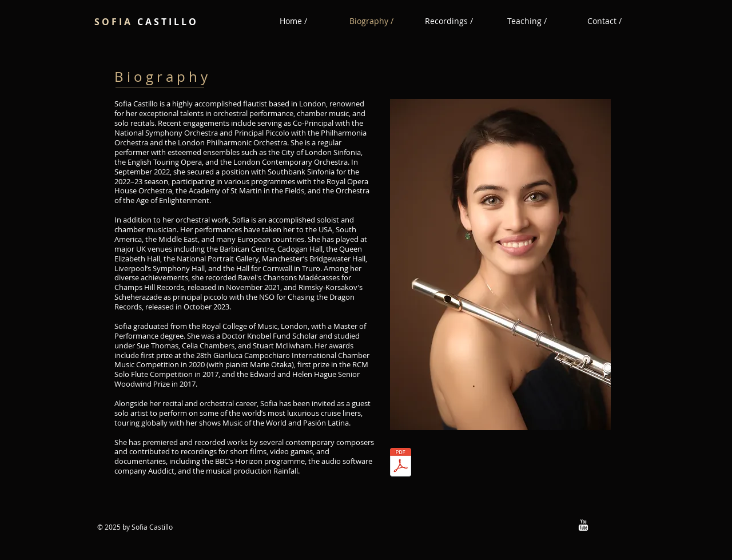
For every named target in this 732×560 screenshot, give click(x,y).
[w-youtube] (583, 525)
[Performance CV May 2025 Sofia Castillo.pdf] (401, 464)
